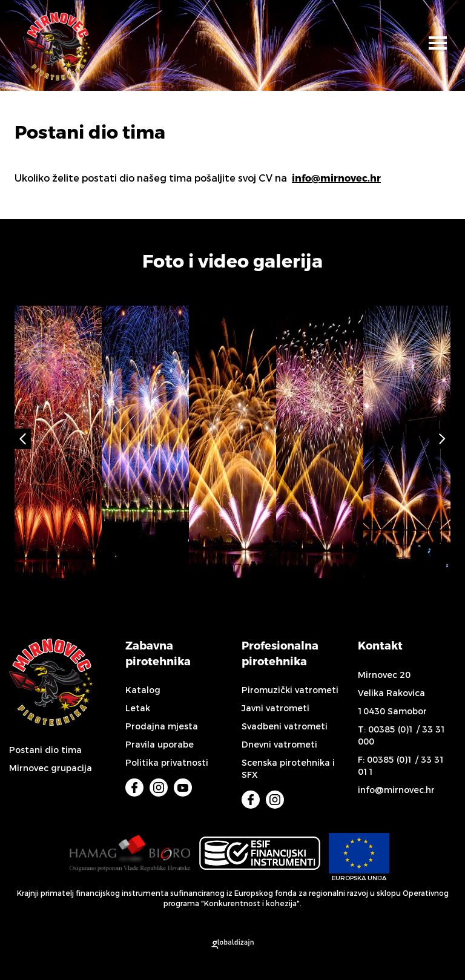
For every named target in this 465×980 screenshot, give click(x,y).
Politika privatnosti (167, 763)
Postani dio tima (45, 750)
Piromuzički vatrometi (290, 690)
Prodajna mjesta (162, 727)
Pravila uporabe (160, 745)
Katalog (143, 690)
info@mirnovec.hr (336, 178)
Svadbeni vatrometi (285, 727)
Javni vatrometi (275, 709)
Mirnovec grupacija (51, 768)
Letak (138, 709)
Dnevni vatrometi (279, 745)
